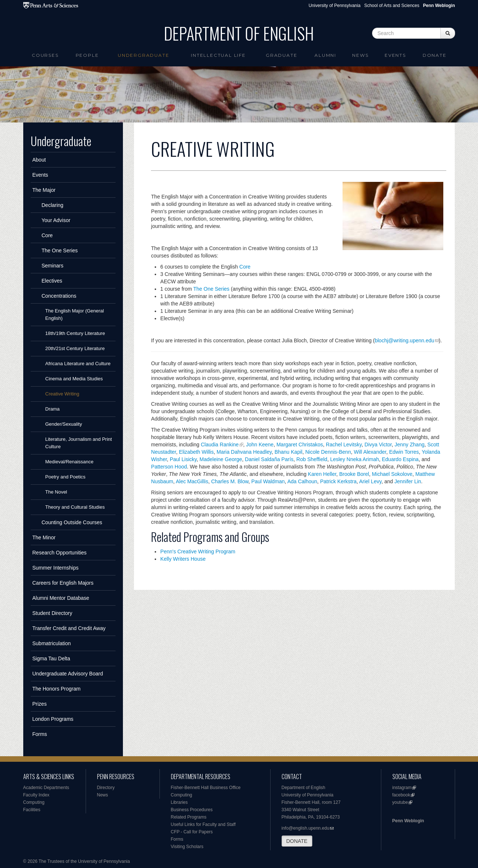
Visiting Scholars (187, 847)
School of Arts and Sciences (392, 6)
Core (47, 235)
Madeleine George (221, 459)
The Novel (56, 492)
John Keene (260, 445)
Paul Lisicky (183, 459)
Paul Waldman (268, 481)
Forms (40, 734)
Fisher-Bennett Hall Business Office (206, 788)
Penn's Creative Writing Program (198, 551)
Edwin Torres (404, 452)
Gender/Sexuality (64, 424)
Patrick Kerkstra (338, 481)
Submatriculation (52, 643)
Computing (34, 802)
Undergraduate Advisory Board (68, 674)
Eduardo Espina (400, 459)
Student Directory (52, 613)
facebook (401, 795)
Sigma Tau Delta (51, 658)
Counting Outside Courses (72, 522)
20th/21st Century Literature (75, 348)
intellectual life (218, 55)
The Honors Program (57, 689)
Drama (53, 409)
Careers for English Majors (63, 583)
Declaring (53, 205)
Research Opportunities (60, 553)
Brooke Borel (354, 474)
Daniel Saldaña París (269, 459)
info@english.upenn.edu (306, 828)
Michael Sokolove (392, 474)
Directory (106, 788)
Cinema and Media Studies (74, 379)
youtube (400, 802)
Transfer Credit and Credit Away (69, 628)
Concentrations (59, 296)
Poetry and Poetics (66, 477)
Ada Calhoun (302, 481)
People (87, 55)
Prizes (40, 704)
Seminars (53, 266)
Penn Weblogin (408, 821)
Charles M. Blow (230, 481)
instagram (402, 788)
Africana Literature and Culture (78, 364)
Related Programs (189, 817)
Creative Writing (62, 394)
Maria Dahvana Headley (244, 452)
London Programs (53, 719)
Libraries (179, 802)
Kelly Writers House (183, 559)
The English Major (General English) (75, 314)
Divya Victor (378, 445)
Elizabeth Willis (196, 452)
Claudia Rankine (220, 445)
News (360, 55)
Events (395, 55)
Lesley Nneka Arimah (354, 459)
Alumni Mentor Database (61, 598)
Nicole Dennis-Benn (328, 452)
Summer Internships (56, 568)
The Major (44, 190)
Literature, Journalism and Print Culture (79, 443)
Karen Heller (322, 474)
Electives (52, 281)
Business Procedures (192, 810)
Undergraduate (143, 55)
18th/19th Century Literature (75, 333)
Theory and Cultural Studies (75, 507)
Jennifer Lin (407, 481)
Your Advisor (56, 220)
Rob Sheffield (312, 459)
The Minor (44, 537)
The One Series (60, 250)
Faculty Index (36, 795)
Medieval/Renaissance (70, 462)
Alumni (325, 55)
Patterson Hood (169, 467)
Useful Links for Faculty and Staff (203, 824)
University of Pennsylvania (335, 6)
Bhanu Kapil (289, 452)
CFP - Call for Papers (192, 832)
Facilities (32, 810)
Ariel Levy (370, 481)
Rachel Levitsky (344, 445)
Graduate (281, 55)
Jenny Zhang (410, 445)
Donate (435, 55)
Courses (45, 55)
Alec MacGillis (192, 481)
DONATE (297, 841)
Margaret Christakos (300, 445)
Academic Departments (46, 788)
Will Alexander (370, 452)
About (39, 160)
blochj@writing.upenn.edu (404, 340)
